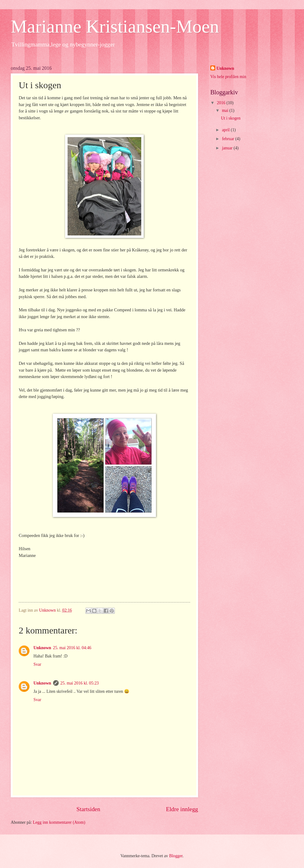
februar (229, 139)
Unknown (42, 648)
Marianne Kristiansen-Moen (115, 26)
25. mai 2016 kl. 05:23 (80, 683)
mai (226, 110)
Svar (37, 664)
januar (228, 148)
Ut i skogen (231, 118)
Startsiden (88, 809)
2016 (222, 103)
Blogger (176, 856)
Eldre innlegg (182, 809)
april (226, 130)
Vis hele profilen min (228, 77)
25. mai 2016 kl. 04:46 (72, 648)
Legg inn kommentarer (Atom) (59, 822)
